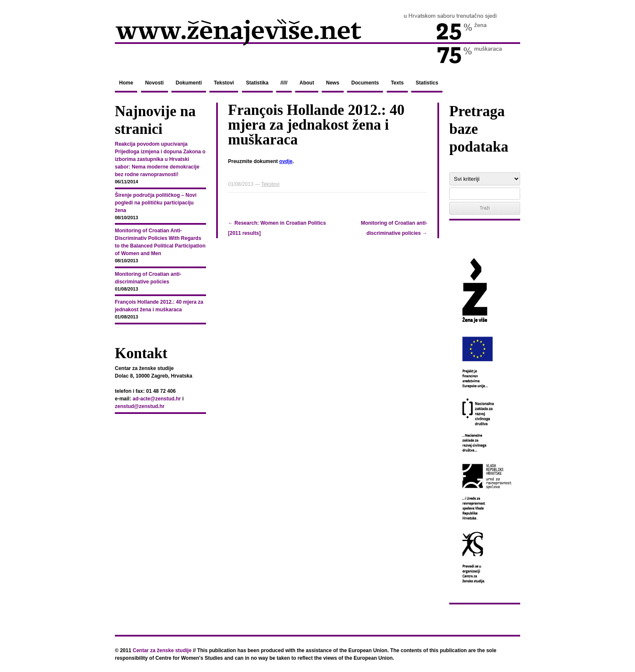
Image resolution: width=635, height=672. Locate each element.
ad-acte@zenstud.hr (157, 399)
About (307, 83)
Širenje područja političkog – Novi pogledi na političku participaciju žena (156, 203)
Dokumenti (189, 83)
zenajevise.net (317, 38)
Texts (397, 83)
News (332, 83)
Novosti (155, 83)
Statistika (257, 83)
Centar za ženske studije (162, 650)
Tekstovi (224, 83)
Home (126, 83)
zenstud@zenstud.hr (140, 406)
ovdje (286, 161)
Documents (365, 83)
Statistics (427, 83)
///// (284, 83)
